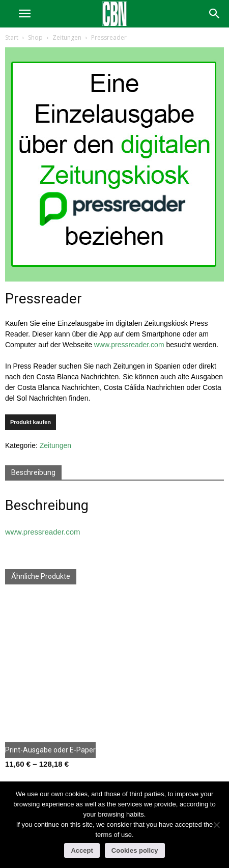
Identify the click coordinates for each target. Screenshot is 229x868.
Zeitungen (67, 37)
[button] (215, 14)
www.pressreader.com (129, 345)
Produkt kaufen (31, 422)
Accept (82, 850)
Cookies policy (135, 850)
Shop (35, 37)
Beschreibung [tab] (33, 472)
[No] (216, 825)
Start (12, 37)
